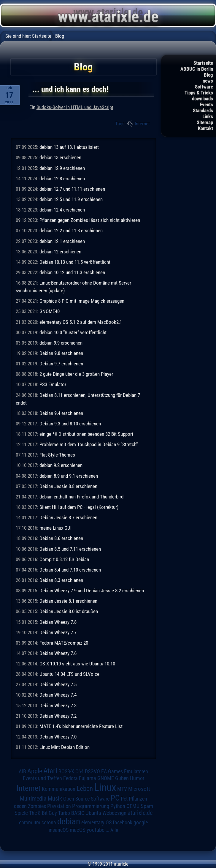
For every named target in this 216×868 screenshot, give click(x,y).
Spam (147, 806)
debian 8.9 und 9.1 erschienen (69, 476)
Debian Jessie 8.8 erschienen (68, 486)
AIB (22, 771)
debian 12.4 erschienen (62, 210)
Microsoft (139, 789)
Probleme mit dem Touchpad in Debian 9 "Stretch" (89, 444)
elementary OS (96, 822)
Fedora (70, 778)
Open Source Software (86, 799)
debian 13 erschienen (60, 157)
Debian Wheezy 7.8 (58, 622)
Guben (122, 778)
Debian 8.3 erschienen (61, 580)
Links (208, 116)
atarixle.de (140, 813)
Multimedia (33, 798)
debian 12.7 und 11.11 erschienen (72, 189)
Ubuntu (93, 813)
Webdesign (114, 813)
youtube (96, 830)
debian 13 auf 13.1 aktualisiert (69, 147)
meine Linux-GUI (55, 528)
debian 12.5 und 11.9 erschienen (71, 199)
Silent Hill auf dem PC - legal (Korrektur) (79, 507)
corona (49, 823)
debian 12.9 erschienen (62, 168)
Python (118, 806)
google (141, 823)
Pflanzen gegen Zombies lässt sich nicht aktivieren (90, 220)
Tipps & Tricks (199, 93)
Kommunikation (59, 789)
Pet (124, 799)
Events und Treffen (42, 778)
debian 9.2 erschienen (61, 465)
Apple (35, 771)
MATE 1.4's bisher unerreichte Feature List (81, 726)
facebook (123, 823)
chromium (30, 823)
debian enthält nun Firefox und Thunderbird (81, 497)
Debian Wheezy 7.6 (58, 653)
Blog (208, 75)
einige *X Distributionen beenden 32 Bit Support (86, 434)
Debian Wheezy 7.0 (58, 737)
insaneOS (59, 830)
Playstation (59, 806)
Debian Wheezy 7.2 (58, 716)
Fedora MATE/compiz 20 (64, 643)
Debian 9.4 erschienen (61, 413)
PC (115, 798)
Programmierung (91, 806)
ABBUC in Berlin (197, 69)
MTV (122, 789)
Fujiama (88, 778)
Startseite (203, 63)
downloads (202, 99)
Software (204, 87)
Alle (114, 830)
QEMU (133, 806)
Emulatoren (136, 771)
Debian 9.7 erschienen (61, 364)
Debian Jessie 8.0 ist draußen (69, 611)
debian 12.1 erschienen (62, 241)
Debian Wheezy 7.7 (58, 632)
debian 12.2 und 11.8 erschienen (71, 231)
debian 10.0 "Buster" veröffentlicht (73, 332)
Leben (85, 789)
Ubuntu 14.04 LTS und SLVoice (69, 674)
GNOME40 (50, 311)
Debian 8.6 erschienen (61, 538)
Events (206, 105)
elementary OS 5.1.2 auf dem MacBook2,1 (81, 322)
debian (69, 821)
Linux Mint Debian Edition (65, 747)
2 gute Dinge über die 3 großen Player (76, 374)
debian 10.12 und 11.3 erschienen (72, 272)
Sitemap (205, 122)
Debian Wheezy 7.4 (58, 695)
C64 (80, 771)
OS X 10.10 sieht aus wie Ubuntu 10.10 (77, 664)
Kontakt (205, 128)
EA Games (112, 771)
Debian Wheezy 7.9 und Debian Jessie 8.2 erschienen (92, 591)
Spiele (21, 813)
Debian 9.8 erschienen (61, 353)
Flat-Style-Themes (57, 455)
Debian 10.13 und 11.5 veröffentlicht (75, 262)
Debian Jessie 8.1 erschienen (68, 601)
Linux (105, 787)
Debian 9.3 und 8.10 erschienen (70, 424)
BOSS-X (66, 771)
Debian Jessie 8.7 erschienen (68, 517)
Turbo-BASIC (71, 813)
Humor (137, 778)
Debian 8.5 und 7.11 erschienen (70, 549)
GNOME (106, 778)
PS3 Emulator (53, 384)
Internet (142, 124)
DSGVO (92, 771)
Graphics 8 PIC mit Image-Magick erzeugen (82, 301)
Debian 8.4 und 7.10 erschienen (70, 570)
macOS (78, 830)
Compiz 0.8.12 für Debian (64, 559)
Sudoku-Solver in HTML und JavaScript (75, 107)
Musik (55, 799)
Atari (50, 771)
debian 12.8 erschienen (62, 179)
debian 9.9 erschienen (61, 343)
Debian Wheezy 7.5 (58, 684)
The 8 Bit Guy (43, 813)
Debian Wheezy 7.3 (58, 706)
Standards (203, 111)
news (208, 81)
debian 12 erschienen (60, 252)
